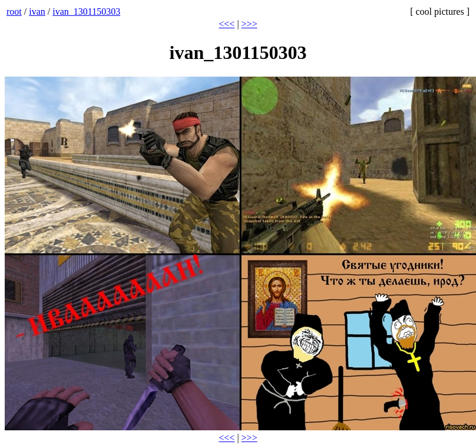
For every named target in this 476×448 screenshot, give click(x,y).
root (14, 11)
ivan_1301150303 (86, 11)
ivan (37, 11)
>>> (249, 24)
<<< (227, 24)
